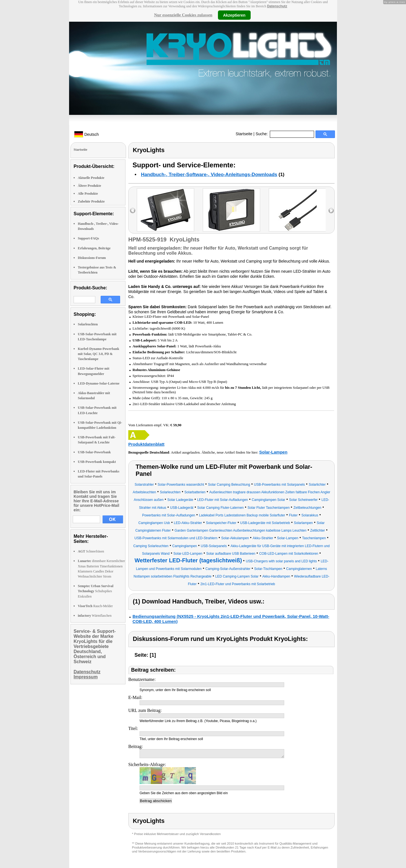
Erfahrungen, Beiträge (94, 248)
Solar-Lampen (273, 452)
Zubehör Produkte (91, 201)
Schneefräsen (91, 551)
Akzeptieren (234, 15)
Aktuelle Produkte (91, 178)
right (331, 211)
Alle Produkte (88, 194)
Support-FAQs (88, 238)
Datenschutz (277, 6)
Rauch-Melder (95, 606)
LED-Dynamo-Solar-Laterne (99, 383)
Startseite (244, 134)
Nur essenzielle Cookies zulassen (183, 15)
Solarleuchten (88, 324)
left (133, 211)
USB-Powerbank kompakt (97, 462)
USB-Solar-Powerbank (94, 452)
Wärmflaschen (95, 616)
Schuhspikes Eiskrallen (96, 591)
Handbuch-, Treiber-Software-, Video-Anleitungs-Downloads (209, 175)
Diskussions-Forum (92, 258)
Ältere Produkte (90, 186)
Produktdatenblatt (146, 444)
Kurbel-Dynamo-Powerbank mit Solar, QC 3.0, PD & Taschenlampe (99, 354)
